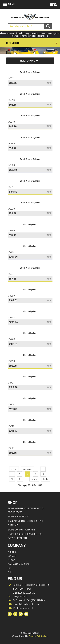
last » (46, 479)
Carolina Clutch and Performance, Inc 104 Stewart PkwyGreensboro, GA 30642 (32, 589)
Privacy (11, 560)
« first (14, 469)
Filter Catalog (29, 61)
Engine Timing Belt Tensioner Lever (25, 534)
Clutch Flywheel (30, 224)
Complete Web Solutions (38, 636)
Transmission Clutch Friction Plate (26, 521)
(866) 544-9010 (20, 597)
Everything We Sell (17, 538)
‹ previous (28, 469)
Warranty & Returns (19, 564)
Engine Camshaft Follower (21, 530)
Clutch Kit (13, 525)
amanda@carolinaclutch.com (26, 604)
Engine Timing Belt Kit (19, 517)
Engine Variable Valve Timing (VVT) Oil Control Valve (26, 510)
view (49, 83)
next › (34, 479)
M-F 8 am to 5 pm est (23, 608)
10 (20, 479)
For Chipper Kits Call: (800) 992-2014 (29, 600)
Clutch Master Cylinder (30, 72)
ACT (9, 572)
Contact (12, 556)
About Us (12, 552)
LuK (9, 568)
